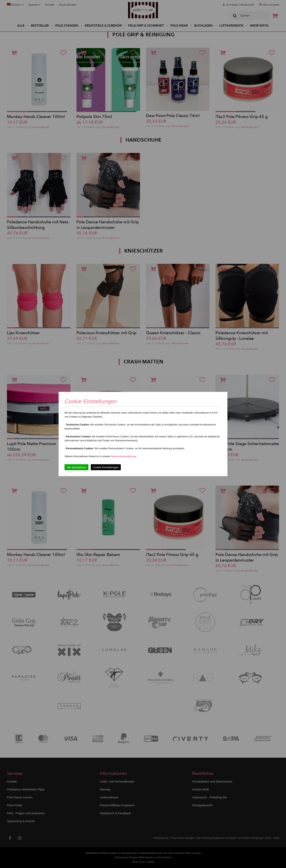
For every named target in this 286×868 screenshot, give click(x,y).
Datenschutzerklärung (123, 456)
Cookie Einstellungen (106, 467)
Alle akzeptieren (76, 467)
